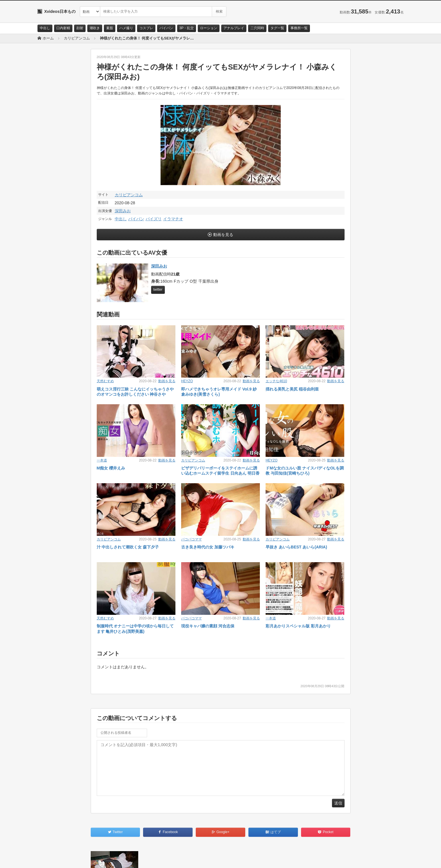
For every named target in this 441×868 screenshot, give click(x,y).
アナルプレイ (234, 28)
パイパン (166, 28)
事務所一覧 (299, 28)
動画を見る (223, 235)
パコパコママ (191, 539)
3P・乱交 (187, 28)
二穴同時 (257, 28)
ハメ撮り (126, 28)
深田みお (123, 211)
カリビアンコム (129, 195)
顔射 (80, 28)
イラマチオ (173, 219)
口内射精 (63, 28)
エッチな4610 (276, 381)
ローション (209, 28)
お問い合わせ (52, 859)
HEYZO (187, 381)
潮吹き (95, 28)
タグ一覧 (277, 28)
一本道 (102, 460)
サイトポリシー (80, 859)
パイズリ (154, 219)
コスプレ (146, 28)
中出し (45, 28)
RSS (102, 859)
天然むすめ (105, 381)
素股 (110, 28)
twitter (158, 290)
